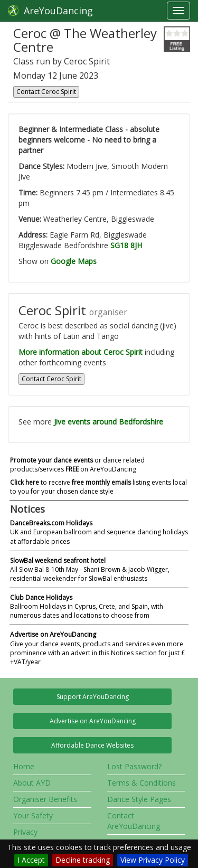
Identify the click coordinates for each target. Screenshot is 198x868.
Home (24, 766)
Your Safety (33, 815)
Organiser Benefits (45, 799)
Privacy (25, 832)
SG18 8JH (126, 245)
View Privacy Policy (153, 860)
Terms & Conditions (142, 783)
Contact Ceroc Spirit (46, 92)
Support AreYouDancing (93, 697)
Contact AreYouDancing (134, 821)
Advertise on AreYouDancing (93, 721)
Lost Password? (134, 766)
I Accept (31, 860)
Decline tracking (83, 860)
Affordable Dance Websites (92, 745)
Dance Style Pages (139, 799)
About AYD (32, 783)
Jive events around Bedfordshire (109, 422)
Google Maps (74, 261)
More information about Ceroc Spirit (81, 352)
